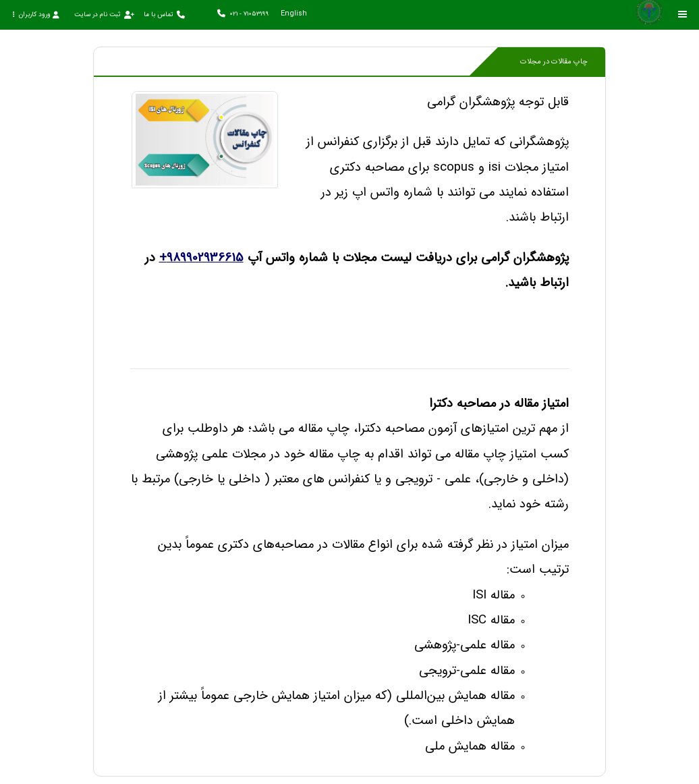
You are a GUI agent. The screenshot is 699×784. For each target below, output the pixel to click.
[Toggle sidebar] (683, 15)
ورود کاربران (36, 15)
